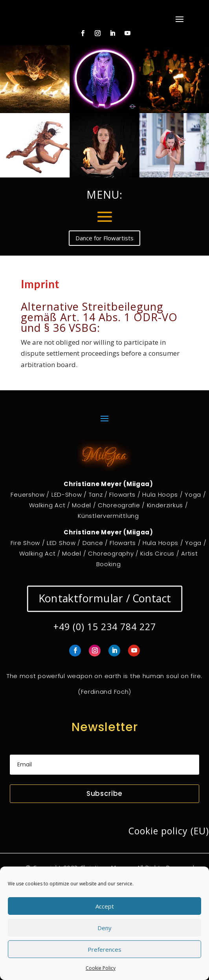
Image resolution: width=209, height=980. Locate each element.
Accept (105, 906)
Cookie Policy (101, 968)
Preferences (104, 949)
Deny (104, 928)
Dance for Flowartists (104, 238)
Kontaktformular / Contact (104, 598)
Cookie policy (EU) (169, 831)
